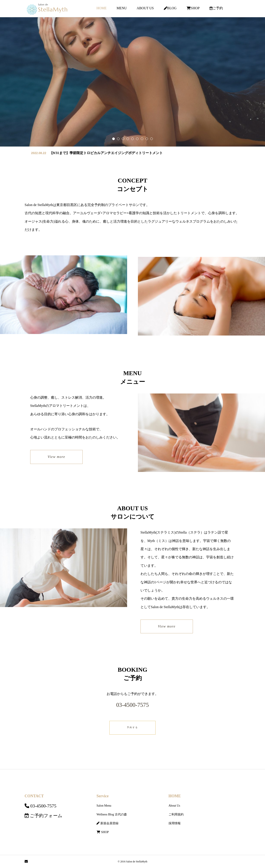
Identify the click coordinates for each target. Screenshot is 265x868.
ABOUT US (145, 8)
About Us (174, 806)
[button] (118, 139)
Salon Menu (104, 806)
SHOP (193, 8)
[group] (132, 82)
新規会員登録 (107, 823)
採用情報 (175, 823)
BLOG (170, 8)
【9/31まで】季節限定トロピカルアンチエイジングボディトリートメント (106, 153)
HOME (102, 8)
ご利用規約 (176, 814)
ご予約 (216, 8)
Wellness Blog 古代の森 (112, 814)
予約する (132, 727)
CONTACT (34, 796)
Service (103, 796)
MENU (122, 8)
